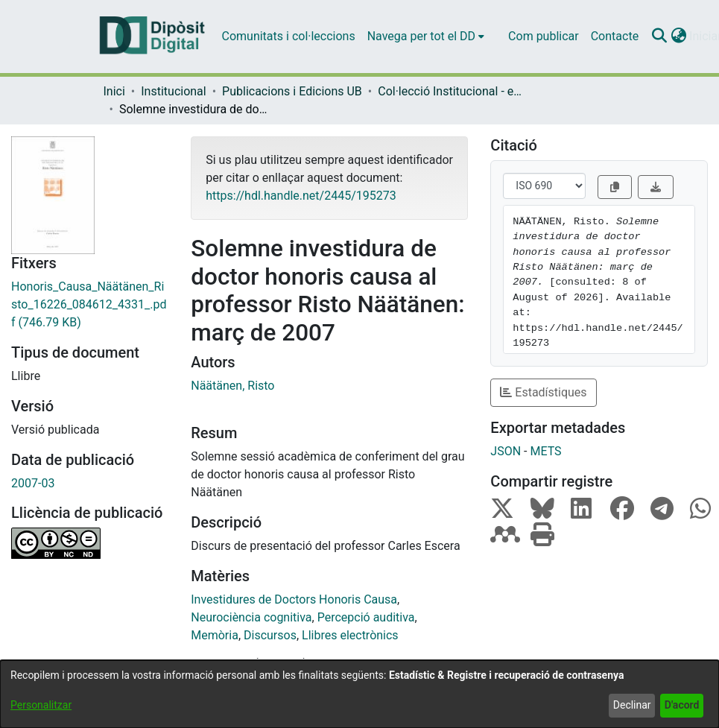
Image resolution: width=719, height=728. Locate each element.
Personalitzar (41, 705)
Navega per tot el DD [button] (421, 36)
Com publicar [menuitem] (544, 36)
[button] (659, 37)
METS (545, 451)
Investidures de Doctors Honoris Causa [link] (294, 599)
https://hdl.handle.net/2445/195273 (301, 196)
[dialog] (359, 694)
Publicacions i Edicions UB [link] (292, 91)
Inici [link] (114, 91)
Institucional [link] (173, 91)
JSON (506, 451)
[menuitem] (426, 37)
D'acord (682, 705)
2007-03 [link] (33, 483)
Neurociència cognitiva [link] (251, 617)
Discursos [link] (270, 635)
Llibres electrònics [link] (350, 635)
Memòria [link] (215, 635)
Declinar (632, 705)
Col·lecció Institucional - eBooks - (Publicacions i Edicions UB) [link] (452, 91)
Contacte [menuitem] (615, 36)
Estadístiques (543, 392)
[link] (90, 305)
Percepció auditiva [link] (366, 617)
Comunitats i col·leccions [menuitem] (289, 36)
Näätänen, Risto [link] (232, 386)
